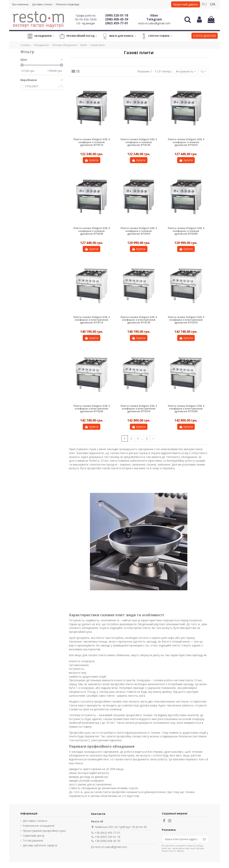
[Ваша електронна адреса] (181, 839)
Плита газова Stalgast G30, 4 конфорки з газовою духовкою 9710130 (139, 142)
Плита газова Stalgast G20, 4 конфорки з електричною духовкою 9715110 (92, 320)
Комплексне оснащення (39, 826)
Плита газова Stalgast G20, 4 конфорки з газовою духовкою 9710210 (186, 142)
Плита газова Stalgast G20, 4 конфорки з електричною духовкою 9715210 (186, 320)
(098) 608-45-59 (117, 19)
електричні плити (139, 628)
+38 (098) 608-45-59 (107, 841)
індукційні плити (169, 645)
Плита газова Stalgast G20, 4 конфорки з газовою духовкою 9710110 (92, 142)
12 (203, 71)
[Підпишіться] (204, 839)
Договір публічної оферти (40, 845)
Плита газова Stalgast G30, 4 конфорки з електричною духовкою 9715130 (139, 320)
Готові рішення (33, 840)
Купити (92, 160)
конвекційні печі (98, 759)
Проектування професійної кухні (44, 831)
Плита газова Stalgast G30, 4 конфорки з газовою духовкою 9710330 (186, 231)
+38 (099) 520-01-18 (107, 837)
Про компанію (21, 4)
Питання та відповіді (67, 4)
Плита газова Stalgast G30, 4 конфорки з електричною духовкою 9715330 (186, 409)
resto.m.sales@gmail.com (154, 23)
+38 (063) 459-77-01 (107, 833)
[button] (205, 36)
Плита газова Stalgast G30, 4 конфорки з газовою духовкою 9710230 (92, 231)
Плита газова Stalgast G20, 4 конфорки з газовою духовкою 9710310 (139, 231)
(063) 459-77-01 (117, 23)
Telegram (154, 19)
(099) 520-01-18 (117, 15)
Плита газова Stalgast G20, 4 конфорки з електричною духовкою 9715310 (139, 409)
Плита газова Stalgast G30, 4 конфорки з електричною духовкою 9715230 (92, 409)
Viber (154, 15)
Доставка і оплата (43, 4)
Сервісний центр (34, 836)
